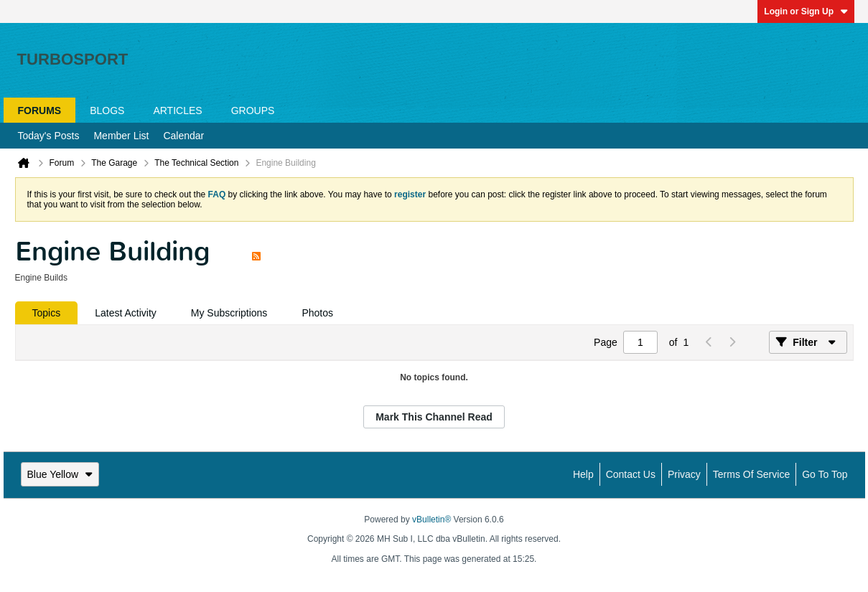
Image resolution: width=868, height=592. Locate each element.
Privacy (684, 474)
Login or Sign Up (806, 11)
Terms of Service (751, 474)
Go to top (825, 474)
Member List (121, 136)
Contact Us (631, 474)
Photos (317, 313)
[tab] (47, 313)
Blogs (107, 111)
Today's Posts (49, 136)
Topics (47, 313)
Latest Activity (126, 313)
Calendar (183, 136)
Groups (253, 111)
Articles (177, 111)
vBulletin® (431, 520)
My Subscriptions (229, 313)
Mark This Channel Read (434, 417)
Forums (40, 111)
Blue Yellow (60, 474)
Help (583, 474)
